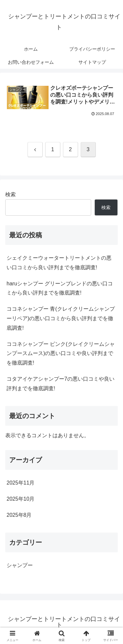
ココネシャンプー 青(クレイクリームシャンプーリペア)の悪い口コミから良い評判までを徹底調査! (61, 318)
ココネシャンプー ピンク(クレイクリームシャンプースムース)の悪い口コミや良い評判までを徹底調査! (61, 354)
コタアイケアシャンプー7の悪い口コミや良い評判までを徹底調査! (61, 384)
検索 (10, 194)
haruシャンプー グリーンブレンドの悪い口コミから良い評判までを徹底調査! (60, 288)
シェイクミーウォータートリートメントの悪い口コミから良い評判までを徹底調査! (59, 263)
